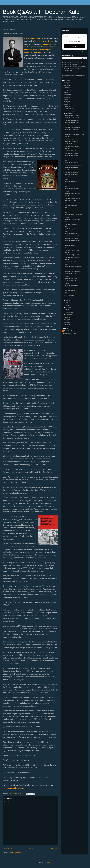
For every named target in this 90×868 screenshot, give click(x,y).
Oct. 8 (67, 260)
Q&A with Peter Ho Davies (72, 219)
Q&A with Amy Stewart (71, 229)
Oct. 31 (67, 125)
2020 (66, 97)
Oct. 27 (67, 149)
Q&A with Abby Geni (71, 200)
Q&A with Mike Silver (71, 144)
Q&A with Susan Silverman (73, 193)
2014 (66, 320)
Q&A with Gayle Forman (72, 172)
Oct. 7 (67, 264)
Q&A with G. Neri (70, 290)
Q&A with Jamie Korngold (72, 120)
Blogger (48, 863)
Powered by (75, 52)
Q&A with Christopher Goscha (73, 267)
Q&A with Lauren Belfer (72, 153)
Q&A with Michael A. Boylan (73, 274)
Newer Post (7, 849)
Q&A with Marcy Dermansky (73, 127)
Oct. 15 (67, 222)
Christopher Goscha (33, 38)
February (68, 312)
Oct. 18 (67, 208)
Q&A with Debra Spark (71, 158)
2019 (66, 100)
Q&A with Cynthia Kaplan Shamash (75, 134)
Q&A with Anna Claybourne (73, 132)
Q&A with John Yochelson (72, 146)
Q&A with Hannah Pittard (72, 262)
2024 (66, 88)
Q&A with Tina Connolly (72, 205)
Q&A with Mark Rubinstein (72, 271)
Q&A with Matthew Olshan (72, 241)
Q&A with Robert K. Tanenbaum (74, 215)
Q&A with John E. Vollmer (72, 257)
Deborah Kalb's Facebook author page (74, 67)
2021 (66, 95)
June (67, 303)
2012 (66, 325)
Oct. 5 (67, 276)
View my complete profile (69, 333)
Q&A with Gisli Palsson (72, 163)
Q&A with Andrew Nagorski (73, 198)
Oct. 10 (67, 248)
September (69, 296)
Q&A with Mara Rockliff (72, 156)
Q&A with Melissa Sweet (72, 281)
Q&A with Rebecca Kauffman (73, 165)
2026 (66, 83)
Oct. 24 (67, 177)
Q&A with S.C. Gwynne (72, 130)
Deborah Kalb (68, 331)
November (69, 111)
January (68, 315)
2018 (66, 102)
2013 (66, 322)
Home (31, 849)
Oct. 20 (67, 196)
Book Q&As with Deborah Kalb (41, 12)
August (68, 298)
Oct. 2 (67, 288)
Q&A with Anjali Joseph (72, 210)
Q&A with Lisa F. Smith (72, 174)
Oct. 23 (67, 179)
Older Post (54, 849)
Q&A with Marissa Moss (72, 286)
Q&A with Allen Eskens (72, 238)
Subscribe (75, 46)
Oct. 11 (67, 243)
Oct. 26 (67, 160)
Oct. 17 (67, 212)
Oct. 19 (67, 203)
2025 (66, 85)
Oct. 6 (67, 269)
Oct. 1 (67, 293)
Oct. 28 (67, 137)
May (67, 305)
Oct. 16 (67, 217)
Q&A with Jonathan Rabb (72, 118)
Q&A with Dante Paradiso (72, 123)
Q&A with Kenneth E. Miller (73, 236)
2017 (66, 104)
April (67, 307)
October (68, 113)
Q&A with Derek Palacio (72, 167)
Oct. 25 (67, 170)
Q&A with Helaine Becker (72, 189)
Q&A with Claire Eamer (72, 141)
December (69, 109)
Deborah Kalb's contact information (73, 63)
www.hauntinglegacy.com (14, 788)
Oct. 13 (67, 231)
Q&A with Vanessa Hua (72, 184)
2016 (66, 107)
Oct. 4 (67, 283)
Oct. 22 (67, 186)
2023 (66, 90)
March (68, 310)
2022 (66, 92)
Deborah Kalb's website (70, 65)
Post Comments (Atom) (17, 853)
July (67, 300)
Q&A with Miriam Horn (71, 151)
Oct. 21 (67, 191)
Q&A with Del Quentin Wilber (73, 255)
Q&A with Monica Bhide (72, 224)
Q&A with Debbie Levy (71, 182)
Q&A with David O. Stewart (73, 115)
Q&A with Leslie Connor (72, 245)
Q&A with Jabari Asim (71, 234)
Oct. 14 (67, 227)
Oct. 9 (67, 253)
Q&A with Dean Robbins (72, 139)
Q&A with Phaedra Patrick (72, 250)
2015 (66, 318)
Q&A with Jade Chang (71, 278)
